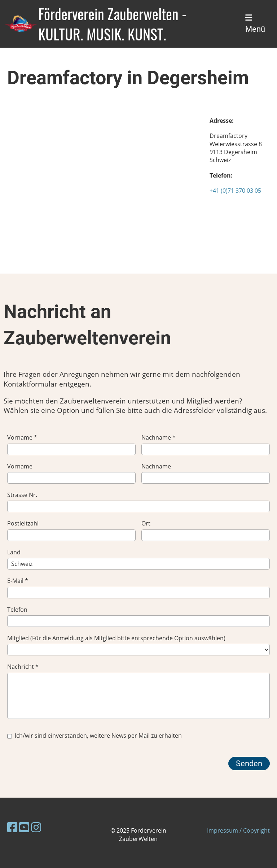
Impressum (223, 830)
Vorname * (71, 444)
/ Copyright (254, 830)
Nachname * (206, 444)
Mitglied (138, 645)
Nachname (206, 473)
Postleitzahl (71, 530)
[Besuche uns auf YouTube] (24, 827)
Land (138, 559)
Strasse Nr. (138, 501)
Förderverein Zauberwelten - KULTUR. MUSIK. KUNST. (112, 24)
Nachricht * (138, 691)
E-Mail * (138, 587)
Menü (255, 24)
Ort (206, 530)
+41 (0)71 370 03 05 (235, 191)
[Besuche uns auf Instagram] (36, 827)
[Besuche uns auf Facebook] (12, 827)
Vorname (71, 473)
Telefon (138, 616)
